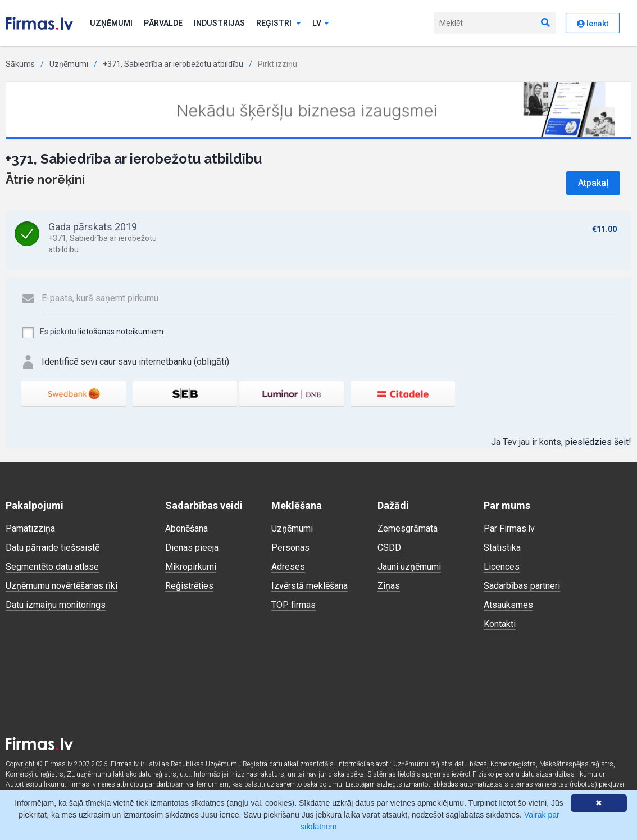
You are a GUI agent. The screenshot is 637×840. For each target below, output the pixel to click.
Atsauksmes (508, 605)
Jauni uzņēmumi (409, 567)
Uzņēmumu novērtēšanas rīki (62, 586)
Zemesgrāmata (408, 528)
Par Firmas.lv (509, 528)
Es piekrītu (92, 333)
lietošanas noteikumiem (121, 332)
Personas (290, 548)
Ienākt (593, 24)
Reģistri (279, 23)
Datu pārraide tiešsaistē (53, 548)
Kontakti (500, 624)
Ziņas (389, 586)
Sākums (20, 64)
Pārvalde (163, 23)
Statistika (502, 548)
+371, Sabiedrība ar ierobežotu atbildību (173, 64)
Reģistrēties (189, 586)
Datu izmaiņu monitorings (56, 605)
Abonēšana (186, 528)
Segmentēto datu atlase (52, 567)
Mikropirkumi (191, 567)
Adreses (288, 567)
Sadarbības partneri (522, 586)
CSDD (389, 548)
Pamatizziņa (30, 528)
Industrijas (219, 23)
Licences (502, 567)
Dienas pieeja (192, 548)
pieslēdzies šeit (597, 442)
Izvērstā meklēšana (310, 586)
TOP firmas (294, 605)
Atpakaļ (593, 183)
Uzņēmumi (111, 23)
